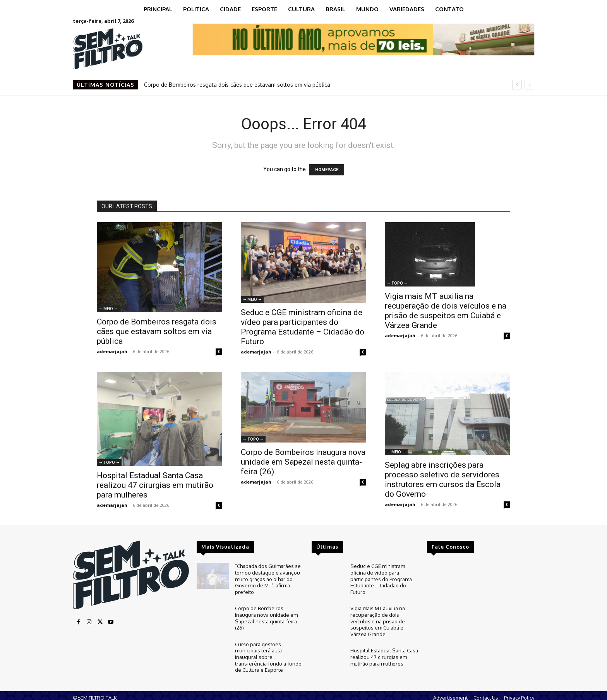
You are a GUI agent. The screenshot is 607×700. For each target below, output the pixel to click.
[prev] (517, 85)
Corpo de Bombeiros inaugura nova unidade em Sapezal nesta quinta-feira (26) (303, 462)
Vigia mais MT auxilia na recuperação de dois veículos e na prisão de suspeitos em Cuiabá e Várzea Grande (446, 311)
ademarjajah (112, 351)
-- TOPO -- (397, 283)
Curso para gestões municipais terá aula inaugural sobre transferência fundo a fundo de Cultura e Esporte (267, 652)
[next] (529, 85)
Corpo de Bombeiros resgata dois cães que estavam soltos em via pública (237, 85)
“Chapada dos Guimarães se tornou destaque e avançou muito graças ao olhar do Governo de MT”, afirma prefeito (268, 578)
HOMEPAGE (327, 170)
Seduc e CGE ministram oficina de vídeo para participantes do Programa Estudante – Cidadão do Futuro (303, 327)
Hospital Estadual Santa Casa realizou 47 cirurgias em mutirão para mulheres (155, 485)
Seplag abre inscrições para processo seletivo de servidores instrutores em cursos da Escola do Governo (443, 480)
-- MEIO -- (108, 309)
